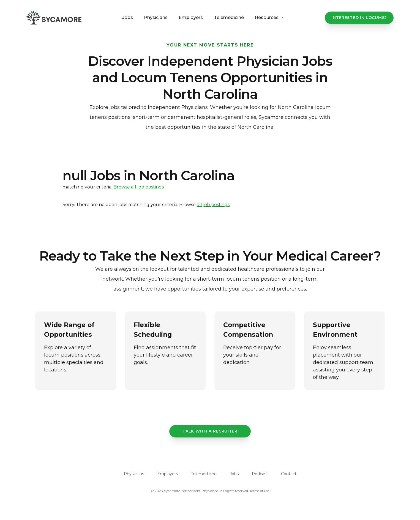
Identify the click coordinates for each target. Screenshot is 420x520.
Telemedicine (229, 17)
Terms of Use (260, 491)
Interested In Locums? (359, 18)
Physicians (156, 17)
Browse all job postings (139, 187)
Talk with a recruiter (210, 431)
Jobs (128, 17)
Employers (191, 17)
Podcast (260, 474)
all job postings (213, 205)
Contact (289, 474)
